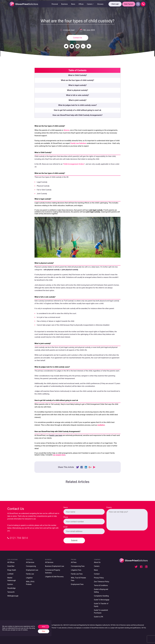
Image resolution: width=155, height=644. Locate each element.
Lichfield (10, 574)
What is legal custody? (77, 85)
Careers (90, 4)
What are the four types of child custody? (78, 80)
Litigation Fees (76, 570)
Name (66, 507)
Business (64, 4)
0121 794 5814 (18, 538)
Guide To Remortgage (102, 600)
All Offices (11, 562)
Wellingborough (13, 596)
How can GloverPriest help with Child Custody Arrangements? (77, 115)
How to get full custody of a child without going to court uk (77, 110)
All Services (30, 562)
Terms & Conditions (101, 585)
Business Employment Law (55, 566)
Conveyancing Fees (78, 566)
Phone (66, 517)
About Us (97, 562)
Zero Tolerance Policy (102, 582)
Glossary (100, 4)
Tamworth (11, 592)
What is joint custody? (77, 100)
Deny (44, 631)
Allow (44, 627)
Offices (81, 4)
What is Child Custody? (78, 75)
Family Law (30, 574)
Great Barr (11, 566)
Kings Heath (12, 570)
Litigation (29, 578)
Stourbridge (11, 588)
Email (65, 527)
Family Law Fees (77, 574)
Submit (74, 540)
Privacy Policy (99, 578)
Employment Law (32, 570)
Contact (97, 574)
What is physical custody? (77, 90)
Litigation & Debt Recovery (54, 577)
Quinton (10, 584)
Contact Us (78, 38)
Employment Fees (77, 584)
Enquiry (109, 507)
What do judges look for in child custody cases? (77, 105)
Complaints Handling (101, 596)
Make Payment (129, 4)
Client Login (115, 4)
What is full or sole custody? (77, 95)
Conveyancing (31, 566)
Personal (55, 4)
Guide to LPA (99, 617)
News (73, 4)
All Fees (74, 562)
